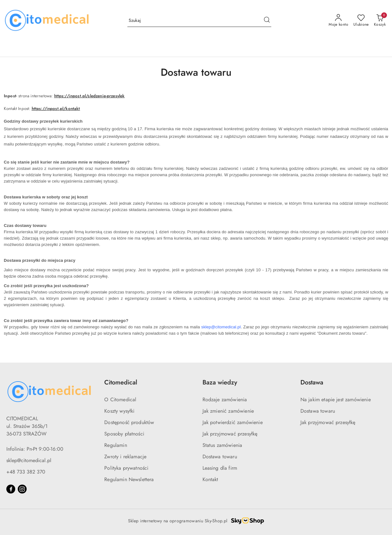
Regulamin (116, 445)
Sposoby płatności (124, 434)
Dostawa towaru (220, 457)
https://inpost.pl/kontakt (56, 109)
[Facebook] (11, 489)
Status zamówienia (222, 445)
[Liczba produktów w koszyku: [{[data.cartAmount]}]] (380, 21)
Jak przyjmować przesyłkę (230, 434)
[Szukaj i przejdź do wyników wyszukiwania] (267, 21)
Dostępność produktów (129, 422)
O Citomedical (120, 400)
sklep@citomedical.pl (29, 460)
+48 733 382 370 (26, 472)
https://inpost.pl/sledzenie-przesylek (90, 96)
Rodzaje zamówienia (225, 400)
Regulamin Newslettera (129, 479)
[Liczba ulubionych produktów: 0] (361, 21)
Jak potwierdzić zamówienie (233, 422)
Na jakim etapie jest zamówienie (336, 400)
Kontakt (210, 479)
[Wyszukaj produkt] (199, 21)
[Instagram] (22, 489)
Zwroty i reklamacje (125, 457)
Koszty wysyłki (119, 411)
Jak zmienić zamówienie (228, 411)
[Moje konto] (338, 21)
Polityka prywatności (126, 468)
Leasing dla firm (220, 468)
